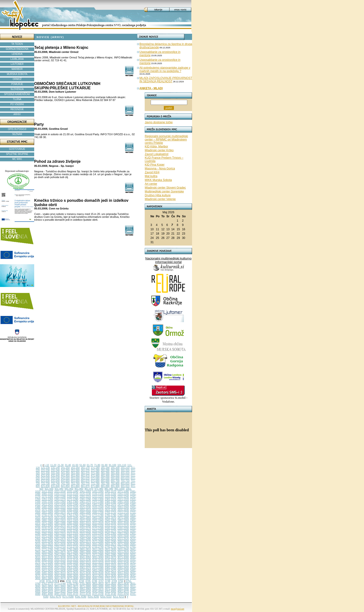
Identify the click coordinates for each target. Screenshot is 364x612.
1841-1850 (85, 518)
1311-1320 (123, 499)
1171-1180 (47, 497)
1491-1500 (47, 507)
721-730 (45, 484)
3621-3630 (110, 576)
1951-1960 (123, 520)
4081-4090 (47, 594)
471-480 (95, 476)
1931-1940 (98, 520)
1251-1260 (47, 499)
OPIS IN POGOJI (17, 129)
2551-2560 (73, 542)
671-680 (95, 481)
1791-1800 (123, 515)
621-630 (45, 481)
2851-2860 (47, 552)
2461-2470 (60, 539)
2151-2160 (73, 528)
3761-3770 (47, 584)
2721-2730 (85, 547)
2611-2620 (47, 544)
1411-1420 (47, 505)
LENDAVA (17, 54)
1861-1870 (110, 518)
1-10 (47, 465)
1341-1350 (60, 502)
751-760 (75, 484)
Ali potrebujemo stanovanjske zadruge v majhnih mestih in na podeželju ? (165, 69)
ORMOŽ (17, 79)
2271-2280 (123, 531)
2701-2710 (60, 547)
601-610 (125, 478)
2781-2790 (60, 549)
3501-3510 (60, 573)
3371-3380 (98, 568)
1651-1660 (47, 513)
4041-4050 (98, 592)
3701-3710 (110, 578)
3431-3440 (73, 570)
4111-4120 (85, 594)
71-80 (97, 465)
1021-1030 (60, 491)
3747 (101, 581)
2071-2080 (73, 526)
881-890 (105, 486)
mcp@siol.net (178, 609)
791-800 (115, 484)
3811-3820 (110, 584)
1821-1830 (60, 518)
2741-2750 (110, 547)
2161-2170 (85, 528)
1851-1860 (98, 518)
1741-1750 (60, 515)
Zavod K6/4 (152, 172)
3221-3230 (110, 563)
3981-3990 (123, 589)
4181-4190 (81, 597)
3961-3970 (98, 589)
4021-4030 (73, 592)
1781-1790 (110, 515)
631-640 (55, 481)
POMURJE (17, 84)
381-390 (105, 473)
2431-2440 (123, 536)
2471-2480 (73, 539)
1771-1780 (98, 515)
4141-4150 (123, 594)
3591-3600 (73, 576)
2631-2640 (73, 544)
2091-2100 (98, 526)
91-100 (113, 465)
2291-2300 (47, 534)
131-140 (55, 468)
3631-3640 (123, 576)
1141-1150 (110, 494)
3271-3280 (73, 565)
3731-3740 (52, 581)
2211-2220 (47, 531)
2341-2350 (110, 534)
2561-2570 (85, 542)
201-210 (125, 468)
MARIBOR (17, 69)
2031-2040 (123, 523)
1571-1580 (47, 510)
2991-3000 (123, 555)
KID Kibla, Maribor (156, 146)
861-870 (85, 486)
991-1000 (119, 489)
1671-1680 (73, 513)
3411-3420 (47, 570)
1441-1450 (85, 505)
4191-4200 (93, 597)
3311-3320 (123, 565)
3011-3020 (47, 557)
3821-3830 (123, 584)
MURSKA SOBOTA (17, 74)
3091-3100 (47, 560)
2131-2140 (47, 528)
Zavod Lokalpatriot (157, 154)
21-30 (61, 465)
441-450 (65, 476)
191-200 (115, 468)
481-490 (105, 476)
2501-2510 (110, 539)
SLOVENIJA (17, 89)
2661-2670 (110, 544)
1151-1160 (123, 494)
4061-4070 (123, 592)
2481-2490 (85, 539)
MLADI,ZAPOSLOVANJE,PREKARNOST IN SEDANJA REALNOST (166, 80)
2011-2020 (98, 523)
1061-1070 (110, 491)
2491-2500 (98, 539)
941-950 (69, 489)
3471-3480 (123, 570)
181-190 (105, 468)
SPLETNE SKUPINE (17, 154)
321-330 (45, 473)
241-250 (65, 470)
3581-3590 (60, 576)
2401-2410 (85, 536)
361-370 (85, 473)
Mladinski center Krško (159, 150)
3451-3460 (98, 570)
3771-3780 (60, 584)
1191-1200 (73, 497)
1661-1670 (60, 513)
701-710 (125, 481)
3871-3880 (85, 586)
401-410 (125, 473)
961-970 (89, 489)
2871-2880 (73, 552)
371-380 (95, 473)
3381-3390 (110, 568)
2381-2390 (60, 536)
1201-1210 (85, 497)
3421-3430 (60, 570)
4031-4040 (85, 592)
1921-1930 (85, 520)
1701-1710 (110, 513)
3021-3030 (60, 557)
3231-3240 (123, 563)
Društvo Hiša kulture (158, 195)
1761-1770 (85, 515)
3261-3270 (60, 565)
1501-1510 (60, 507)
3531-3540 (98, 573)
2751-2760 (123, 547)
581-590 (105, 478)
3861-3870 (73, 586)
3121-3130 (85, 560)
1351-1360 (73, 502)
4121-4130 (98, 594)
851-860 (75, 486)
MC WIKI (17, 159)
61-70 (90, 465)
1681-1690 (85, 513)
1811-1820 (47, 518)
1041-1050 (85, 491)
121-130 (45, 468)
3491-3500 (47, 573)
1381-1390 (110, 502)
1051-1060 (98, 491)
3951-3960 (85, 589)
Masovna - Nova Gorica (160, 168)
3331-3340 (47, 568)
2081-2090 (85, 526)
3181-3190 (60, 563)
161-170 (85, 468)
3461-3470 (110, 570)
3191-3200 (73, 563)
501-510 (125, 476)
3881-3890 (98, 586)
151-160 (75, 468)
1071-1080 (123, 491)
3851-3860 (60, 586)
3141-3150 (110, 560)
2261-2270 (110, 531)
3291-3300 (98, 565)
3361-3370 (85, 568)
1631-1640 (123, 510)
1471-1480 (123, 505)
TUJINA (17, 99)
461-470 (85, 476)
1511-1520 (73, 507)
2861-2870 (60, 552)
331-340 (55, 473)
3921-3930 (47, 589)
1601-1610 (85, 510)
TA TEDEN (17, 44)
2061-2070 (60, 526)
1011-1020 (47, 491)
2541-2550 (60, 542)
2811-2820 (98, 549)
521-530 (45, 478)
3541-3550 (110, 573)
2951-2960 (73, 555)
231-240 (55, 470)
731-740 (55, 484)
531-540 (55, 478)
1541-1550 (110, 507)
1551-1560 (123, 507)
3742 (68, 581)
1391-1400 (123, 502)
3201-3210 (85, 563)
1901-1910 (60, 520)
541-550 (65, 478)
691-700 (115, 481)
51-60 (83, 465)
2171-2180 (98, 528)
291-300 (115, 470)
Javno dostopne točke (159, 122)
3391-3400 (123, 568)
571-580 (95, 478)
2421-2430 (110, 536)
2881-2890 (85, 552)
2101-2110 (110, 526)
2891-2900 (98, 552)
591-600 (115, 478)
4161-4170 (55, 597)
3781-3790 (73, 584)
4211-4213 (119, 597)
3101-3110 (60, 560)
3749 (114, 581)
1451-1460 (98, 505)
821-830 (45, 486)
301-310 (125, 470)
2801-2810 (85, 549)
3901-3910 (123, 586)
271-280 (95, 470)
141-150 (65, 468)
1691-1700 (98, 513)
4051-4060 (110, 592)
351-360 (75, 473)
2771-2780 (47, 549)
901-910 (125, 486)
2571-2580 (98, 542)
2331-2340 (98, 534)
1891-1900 (47, 520)
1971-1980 (47, 523)
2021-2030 (110, 523)
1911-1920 (73, 520)
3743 (75, 581)
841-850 (65, 486)
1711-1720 (123, 513)
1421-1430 (60, 505)
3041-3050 (85, 557)
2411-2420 (98, 536)
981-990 (109, 489)
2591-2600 (123, 542)
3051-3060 (98, 557)
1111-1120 (73, 494)
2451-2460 (47, 539)
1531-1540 (98, 507)
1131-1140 (98, 494)
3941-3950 (73, 589)
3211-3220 (98, 563)
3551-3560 (123, 573)
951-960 (79, 489)
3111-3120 (73, 560)
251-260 (75, 470)
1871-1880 (123, 518)
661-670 (85, 481)
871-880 (95, 486)
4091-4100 (60, 594)
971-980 (99, 489)
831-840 (55, 486)
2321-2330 (85, 534)
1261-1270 (60, 499)
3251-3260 (47, 565)
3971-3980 (110, 589)
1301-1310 (110, 499)
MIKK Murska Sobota (158, 180)
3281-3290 (85, 565)
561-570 (85, 478)
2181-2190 (110, 528)
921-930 (49, 489)
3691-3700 (98, 578)
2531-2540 (47, 542)
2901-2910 (110, 552)
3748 (108, 581)
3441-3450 (85, 570)
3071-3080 (123, 557)
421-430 (45, 476)
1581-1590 (60, 510)
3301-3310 (110, 565)
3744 (82, 581)
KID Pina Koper (155, 165)
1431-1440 (73, 505)
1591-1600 (73, 510)
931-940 (59, 489)
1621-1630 (110, 510)
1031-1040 (73, 491)
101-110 (122, 465)
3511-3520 (73, 573)
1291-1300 (98, 499)
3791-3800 (85, 584)
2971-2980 (98, 555)
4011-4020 (60, 592)
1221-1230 (110, 497)
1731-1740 (47, 515)
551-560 (75, 478)
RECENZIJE (17, 109)
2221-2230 (60, 531)
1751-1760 (73, 515)
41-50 (75, 465)
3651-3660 (47, 578)
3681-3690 (85, 578)
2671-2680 (123, 544)
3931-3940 (60, 589)
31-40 (68, 465)
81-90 (105, 465)
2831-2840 (123, 549)
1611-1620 (98, 510)
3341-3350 (60, 568)
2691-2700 (47, 547)
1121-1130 (85, 494)
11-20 (53, 465)
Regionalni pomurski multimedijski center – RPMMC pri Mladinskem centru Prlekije (166, 140)
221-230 (45, 470)
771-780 (95, 484)
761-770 (85, 484)
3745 (88, 581)
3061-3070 (110, 557)
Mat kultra (151, 176)
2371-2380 (47, 536)
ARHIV (17, 114)
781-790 (105, 484)
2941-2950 (60, 555)
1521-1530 (85, 507)
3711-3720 (123, 578)
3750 (121, 581)
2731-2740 (98, 547)
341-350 (65, 473)
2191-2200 (123, 528)
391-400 (115, 473)
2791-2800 (73, 549)
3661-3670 (60, 578)
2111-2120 (123, 526)
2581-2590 (110, 542)
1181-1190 (60, 497)
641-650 (65, 481)
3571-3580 (47, 576)
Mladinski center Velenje (160, 199)
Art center (151, 184)
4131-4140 (110, 594)
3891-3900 (110, 586)
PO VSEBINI (17, 104)
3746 (94, 581)
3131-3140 (98, 560)
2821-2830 (110, 549)
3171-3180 (47, 563)
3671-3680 (73, 578)
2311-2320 (73, 534)
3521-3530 (85, 573)
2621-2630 (60, 544)
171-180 (95, 468)
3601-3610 (85, 576)
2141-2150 (60, 528)
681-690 (105, 481)
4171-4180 (68, 597)
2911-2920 (123, 552)
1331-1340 (47, 502)
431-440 (55, 476)
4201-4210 (106, 597)
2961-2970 (85, 555)
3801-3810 (98, 584)
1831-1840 (73, 518)
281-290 (105, 470)
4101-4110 (73, 594)
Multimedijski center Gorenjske (164, 191)
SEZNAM (17, 134)
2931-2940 (47, 555)
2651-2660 (98, 544)
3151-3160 (123, 560)
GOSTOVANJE (17, 149)
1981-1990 (60, 523)
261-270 (85, 470)
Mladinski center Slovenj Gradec (165, 188)
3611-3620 (98, 576)
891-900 (115, 486)
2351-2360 (123, 534)
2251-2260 (98, 531)
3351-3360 (73, 568)
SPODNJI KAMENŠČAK (17, 94)
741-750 (65, 484)
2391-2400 (73, 536)
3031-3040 (73, 557)
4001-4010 (47, 592)
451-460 (75, 476)
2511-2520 (123, 539)
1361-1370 (85, 502)
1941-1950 (110, 520)
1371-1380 (98, 502)
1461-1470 (110, 505)
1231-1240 (123, 497)
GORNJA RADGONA (17, 49)
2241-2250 (85, 531)
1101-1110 (60, 494)
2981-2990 (110, 555)
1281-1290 (85, 499)
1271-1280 (73, 499)
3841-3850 (47, 586)
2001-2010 (85, 523)
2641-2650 (85, 544)
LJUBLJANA (17, 59)
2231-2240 (73, 531)
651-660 (75, 481)
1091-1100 (47, 494)
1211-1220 (98, 497)
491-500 (115, 476)
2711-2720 (73, 547)
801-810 (125, 484)
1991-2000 (73, 523)
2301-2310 (60, 534)
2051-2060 (47, 526)
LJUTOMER (17, 64)
